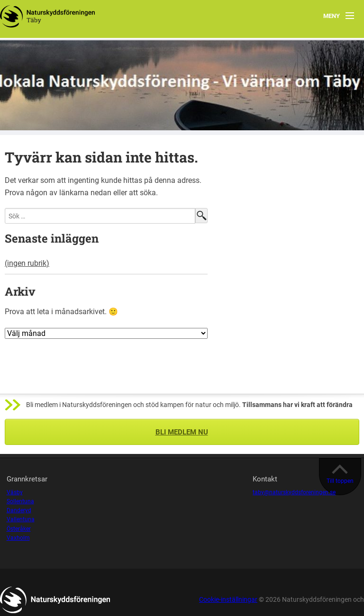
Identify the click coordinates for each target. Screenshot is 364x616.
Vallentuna (21, 519)
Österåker (19, 529)
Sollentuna (20, 501)
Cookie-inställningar (228, 600)
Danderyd (19, 510)
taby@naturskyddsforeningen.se (294, 492)
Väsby (15, 492)
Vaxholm (18, 538)
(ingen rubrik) (27, 263)
